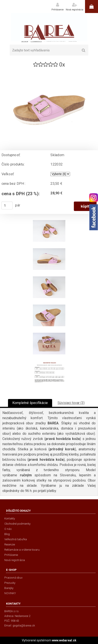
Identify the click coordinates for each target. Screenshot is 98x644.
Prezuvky (10, 583)
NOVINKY (10, 593)
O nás (8, 529)
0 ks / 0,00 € (92, 6)
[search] (84, 50)
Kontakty (10, 518)
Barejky (9, 588)
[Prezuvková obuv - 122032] (49, 70)
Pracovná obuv (13, 578)
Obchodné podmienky (17, 524)
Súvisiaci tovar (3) (71, 403)
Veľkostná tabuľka (16, 539)
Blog (7, 534)
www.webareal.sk (64, 640)
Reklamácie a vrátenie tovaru (22, 550)
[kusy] (7, 206)
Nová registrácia (75, 10)
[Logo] (49, 27)
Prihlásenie (58, 10)
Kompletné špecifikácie (30, 403)
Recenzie (10, 544)
